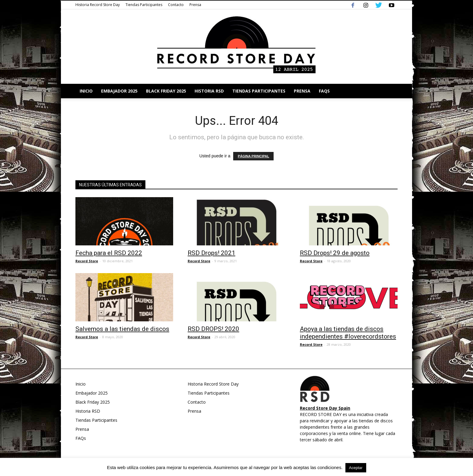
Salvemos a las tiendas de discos (122, 329)
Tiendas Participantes (144, 5)
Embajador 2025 (119, 91)
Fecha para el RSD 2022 (109, 253)
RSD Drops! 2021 (211, 253)
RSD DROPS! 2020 (213, 329)
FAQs (324, 91)
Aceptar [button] (356, 468)
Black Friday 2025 (166, 91)
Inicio (86, 91)
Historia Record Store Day (98, 5)
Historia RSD (209, 91)
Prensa (195, 5)
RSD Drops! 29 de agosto (335, 253)
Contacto (176, 5)
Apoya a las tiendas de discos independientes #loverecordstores (348, 333)
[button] (390, 91)
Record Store (87, 261)
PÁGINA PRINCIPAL (253, 156)
